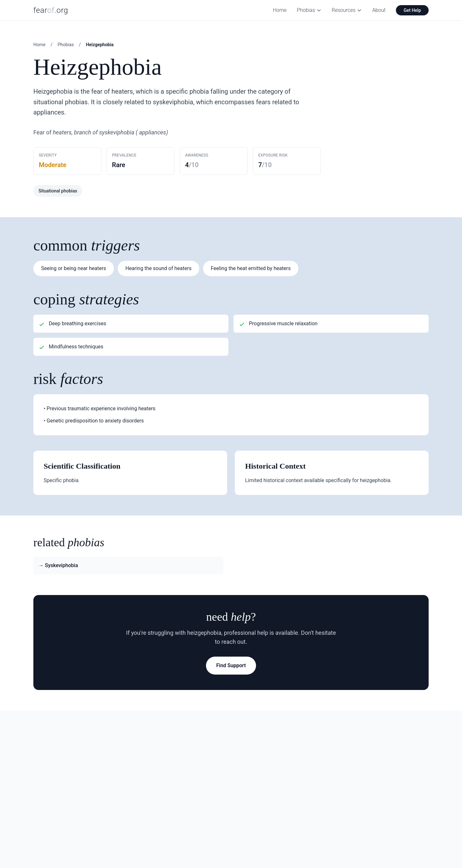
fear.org (51, 10)
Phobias (309, 10)
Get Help (412, 10)
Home (280, 10)
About (379, 10)
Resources (347, 10)
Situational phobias (58, 191)
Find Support (231, 665)
